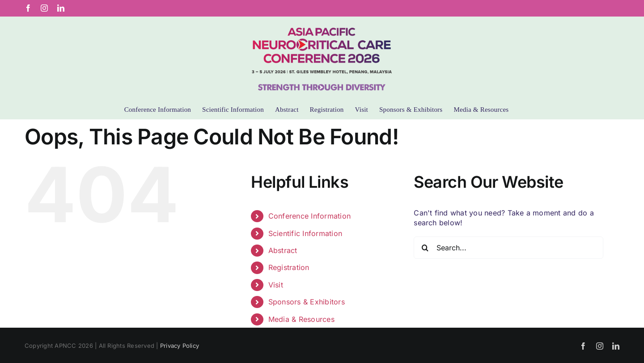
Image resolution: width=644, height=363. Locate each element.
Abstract (283, 250)
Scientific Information (305, 233)
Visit (276, 285)
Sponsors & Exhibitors (307, 302)
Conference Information (309, 216)
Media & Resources (301, 319)
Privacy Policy (180, 346)
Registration (289, 267)
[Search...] (508, 248)
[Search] (425, 248)
